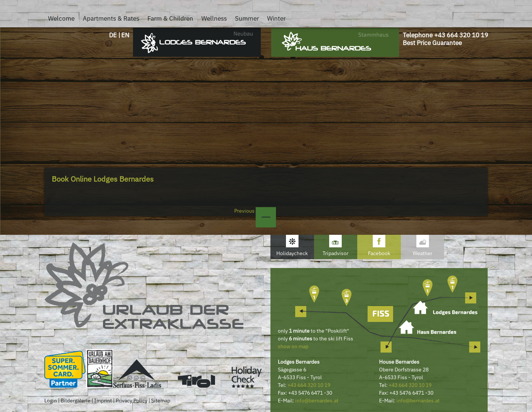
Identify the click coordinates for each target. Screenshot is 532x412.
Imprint (103, 401)
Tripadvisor (335, 253)
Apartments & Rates (111, 18)
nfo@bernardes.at (318, 401)
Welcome (61, 18)
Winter (276, 18)
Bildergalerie (76, 401)
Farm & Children (170, 18)
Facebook (379, 253)
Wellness (214, 18)
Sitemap (161, 401)
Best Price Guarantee (432, 43)
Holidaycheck (292, 253)
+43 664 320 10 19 (461, 35)
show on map (293, 346)
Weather (422, 253)
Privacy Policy (132, 401)
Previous (255, 211)
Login (51, 401)
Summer (247, 18)
